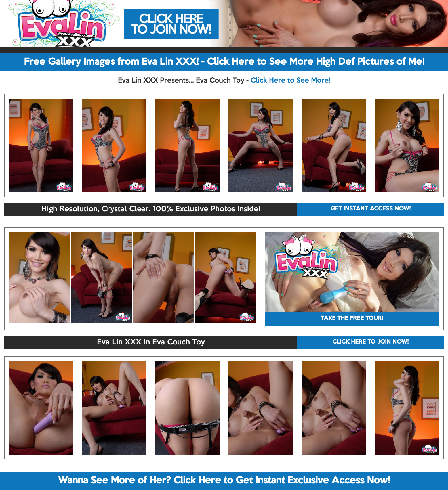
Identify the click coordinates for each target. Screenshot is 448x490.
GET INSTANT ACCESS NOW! (371, 209)
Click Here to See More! (290, 81)
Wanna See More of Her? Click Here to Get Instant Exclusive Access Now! (224, 481)
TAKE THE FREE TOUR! (352, 319)
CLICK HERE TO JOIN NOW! (370, 342)
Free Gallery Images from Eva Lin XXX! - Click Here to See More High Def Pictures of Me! (224, 62)
